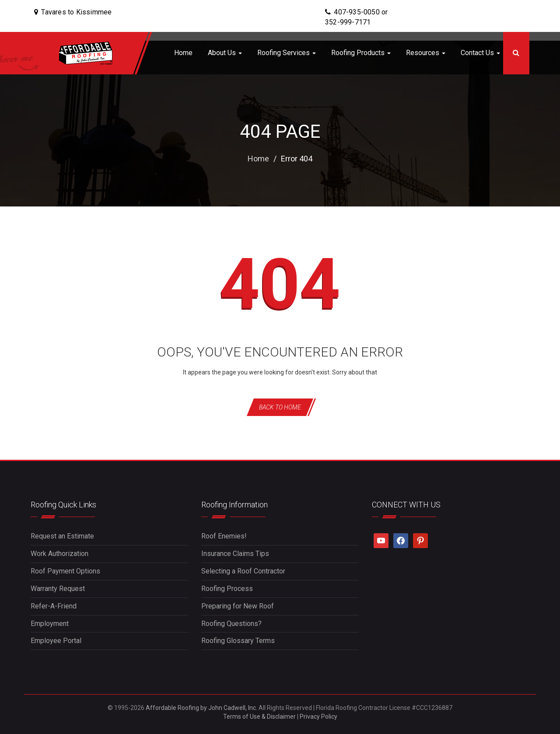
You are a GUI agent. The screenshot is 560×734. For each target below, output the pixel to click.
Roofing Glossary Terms (238, 641)
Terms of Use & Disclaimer (259, 717)
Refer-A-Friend (54, 606)
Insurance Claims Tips (235, 554)
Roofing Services (287, 53)
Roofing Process (227, 589)
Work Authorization (59, 554)
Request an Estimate (62, 536)
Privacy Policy (318, 717)
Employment (50, 624)
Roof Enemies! (224, 536)
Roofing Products (361, 53)
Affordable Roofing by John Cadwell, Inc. (201, 708)
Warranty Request (58, 589)
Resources (426, 53)
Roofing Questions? (231, 624)
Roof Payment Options (65, 571)
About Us (225, 53)
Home (183, 53)
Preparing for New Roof (238, 606)
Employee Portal (56, 641)
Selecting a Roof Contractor (243, 571)
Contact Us (480, 53)
